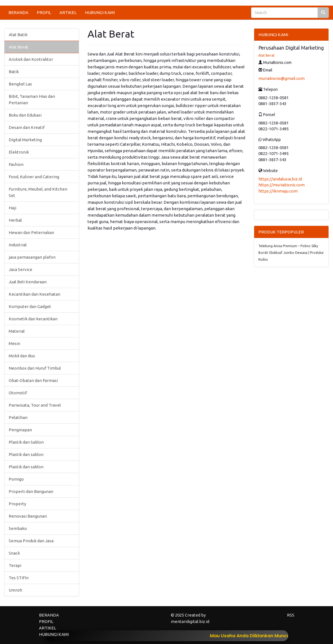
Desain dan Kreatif (27, 127)
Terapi (15, 565)
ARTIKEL (68, 12)
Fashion (16, 164)
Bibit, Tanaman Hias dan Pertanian (32, 99)
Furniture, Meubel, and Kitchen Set (38, 192)
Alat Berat (19, 47)
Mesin (14, 343)
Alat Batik (18, 35)
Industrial (18, 245)
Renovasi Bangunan (28, 516)
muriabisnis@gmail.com (282, 78)
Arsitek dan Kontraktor (31, 59)
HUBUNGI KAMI (100, 12)
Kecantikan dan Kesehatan (35, 294)
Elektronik (19, 152)
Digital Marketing (25, 140)
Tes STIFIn (19, 578)
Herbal (15, 220)
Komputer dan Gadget (30, 306)
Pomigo (16, 479)
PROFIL (44, 12)
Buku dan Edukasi (25, 115)
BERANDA (18, 12)
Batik (14, 72)
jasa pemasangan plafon (32, 257)
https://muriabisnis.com (282, 185)
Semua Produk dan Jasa (31, 541)
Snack (14, 553)
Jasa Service (20, 269)
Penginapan (20, 430)
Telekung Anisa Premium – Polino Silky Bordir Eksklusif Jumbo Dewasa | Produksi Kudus (291, 253)
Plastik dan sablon (26, 454)
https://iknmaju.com (278, 191)
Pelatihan (18, 417)
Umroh (15, 590)
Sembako (18, 528)
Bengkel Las (20, 84)
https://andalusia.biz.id (280, 179)
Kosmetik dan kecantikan (33, 319)
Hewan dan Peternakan (31, 232)
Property (17, 504)
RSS (291, 615)
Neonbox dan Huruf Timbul (35, 368)
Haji (12, 208)
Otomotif (18, 393)
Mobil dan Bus (22, 356)
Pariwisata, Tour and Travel (35, 405)
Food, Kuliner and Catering (34, 177)
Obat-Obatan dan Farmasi (33, 380)
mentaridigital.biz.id (190, 621)
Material (17, 331)
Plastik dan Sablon (26, 442)
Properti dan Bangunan (31, 491)
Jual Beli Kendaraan (28, 282)
